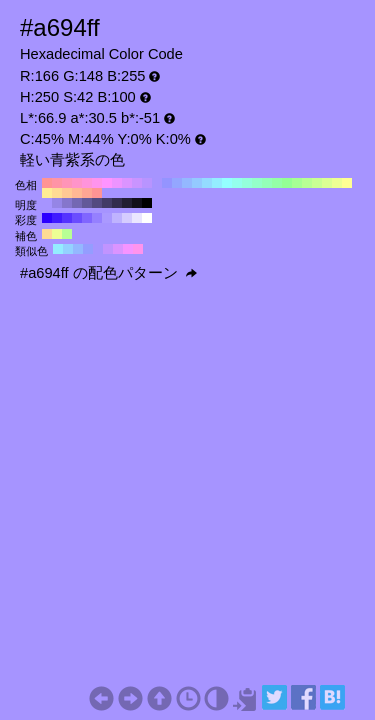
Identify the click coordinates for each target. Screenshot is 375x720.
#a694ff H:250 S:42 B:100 (157, 183)
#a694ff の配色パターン (108, 273)
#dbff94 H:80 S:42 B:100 (327, 183)
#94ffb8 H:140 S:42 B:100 (267, 183)
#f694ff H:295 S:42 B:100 (128, 249)
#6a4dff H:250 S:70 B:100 (77, 218)
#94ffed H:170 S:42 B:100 (237, 183)
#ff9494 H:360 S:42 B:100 (47, 183)
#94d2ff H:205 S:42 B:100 (68, 249)
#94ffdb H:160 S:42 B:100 (247, 183)
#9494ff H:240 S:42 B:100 (167, 183)
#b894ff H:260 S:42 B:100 (147, 183)
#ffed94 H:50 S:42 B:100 (47, 193)
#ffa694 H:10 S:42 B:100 (87, 193)
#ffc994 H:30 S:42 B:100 (67, 193)
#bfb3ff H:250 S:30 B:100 (117, 218)
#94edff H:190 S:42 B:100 (217, 183)
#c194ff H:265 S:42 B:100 (108, 249)
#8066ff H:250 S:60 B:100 (87, 218)
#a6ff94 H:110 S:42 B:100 (297, 183)
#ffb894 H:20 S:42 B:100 (77, 193)
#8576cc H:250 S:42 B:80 (67, 203)
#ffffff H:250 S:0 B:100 (147, 218)
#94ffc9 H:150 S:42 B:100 (257, 183)
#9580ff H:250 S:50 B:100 (97, 218)
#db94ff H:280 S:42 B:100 (127, 183)
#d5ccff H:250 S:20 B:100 (127, 218)
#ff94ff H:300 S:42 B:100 (107, 183)
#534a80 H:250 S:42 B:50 (97, 203)
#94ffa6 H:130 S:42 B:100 (277, 183)
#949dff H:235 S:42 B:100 (88, 249)
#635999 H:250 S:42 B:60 (87, 203)
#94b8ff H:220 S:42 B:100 (187, 183)
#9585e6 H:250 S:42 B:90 (57, 203)
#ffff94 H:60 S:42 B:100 (347, 183)
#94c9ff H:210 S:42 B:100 (197, 183)
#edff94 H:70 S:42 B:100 (337, 183)
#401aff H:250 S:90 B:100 (57, 218)
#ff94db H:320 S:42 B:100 (87, 183)
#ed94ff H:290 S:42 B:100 (117, 183)
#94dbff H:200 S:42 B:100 (207, 183)
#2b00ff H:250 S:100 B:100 (47, 218)
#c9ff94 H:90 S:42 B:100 (317, 183)
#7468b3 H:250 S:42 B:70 (77, 203)
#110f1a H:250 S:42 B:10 (137, 203)
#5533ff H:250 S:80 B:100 (67, 218)
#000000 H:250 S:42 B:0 (147, 203)
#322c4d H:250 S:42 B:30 (117, 203)
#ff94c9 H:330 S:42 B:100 (77, 183)
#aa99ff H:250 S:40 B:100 (107, 218)
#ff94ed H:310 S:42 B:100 (97, 183)
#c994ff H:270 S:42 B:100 (137, 183)
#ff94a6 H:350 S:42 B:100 (57, 183)
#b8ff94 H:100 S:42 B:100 (307, 183)
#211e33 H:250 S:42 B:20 (127, 203)
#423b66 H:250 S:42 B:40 (107, 203)
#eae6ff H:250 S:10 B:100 (137, 218)
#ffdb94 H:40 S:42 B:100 (57, 193)
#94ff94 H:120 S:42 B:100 (287, 183)
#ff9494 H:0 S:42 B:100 (97, 193)
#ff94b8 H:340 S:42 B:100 (67, 183)
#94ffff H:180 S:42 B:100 (227, 183)
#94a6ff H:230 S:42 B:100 (177, 183)
